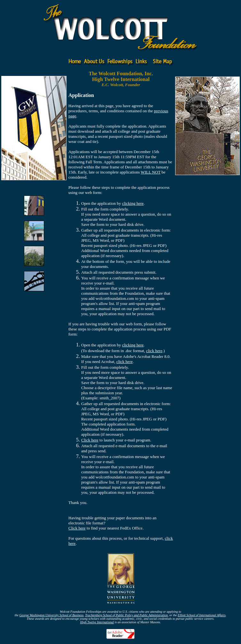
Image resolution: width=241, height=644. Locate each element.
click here (154, 351)
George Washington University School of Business (52, 615)
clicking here (133, 203)
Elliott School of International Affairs (202, 615)
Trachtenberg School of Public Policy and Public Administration (126, 615)
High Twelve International (97, 622)
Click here (90, 440)
